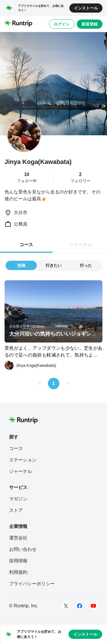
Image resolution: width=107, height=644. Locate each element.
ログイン (62, 24)
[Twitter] (66, 606)
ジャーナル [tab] (81, 245)
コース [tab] (26, 245)
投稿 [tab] (21, 265)
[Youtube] (93, 606)
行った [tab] (86, 265)
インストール (86, 8)
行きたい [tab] (54, 265)
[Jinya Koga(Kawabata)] (30, 365)
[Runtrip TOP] (18, 24)
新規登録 (90, 24)
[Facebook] (80, 606)
